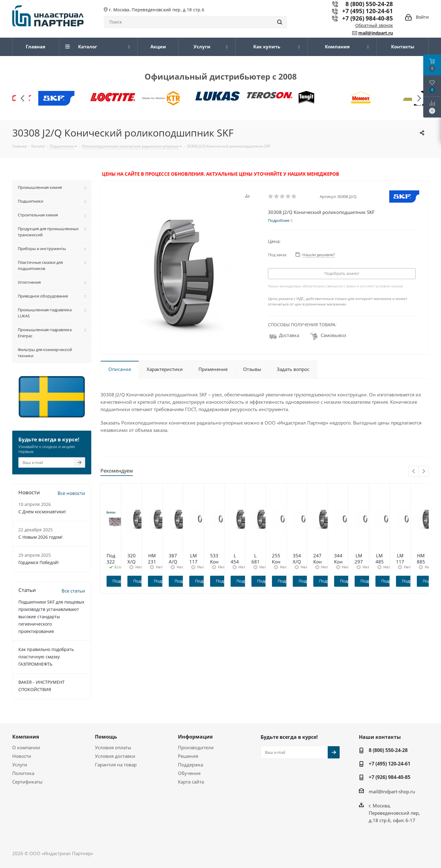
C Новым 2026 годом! (40, 537)
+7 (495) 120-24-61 (367, 11)
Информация (195, 737)
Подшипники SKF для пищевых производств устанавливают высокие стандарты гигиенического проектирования (51, 617)
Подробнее (141, 581)
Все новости (71, 493)
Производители (196, 747)
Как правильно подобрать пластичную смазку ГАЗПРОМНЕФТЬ (46, 657)
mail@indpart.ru (376, 33)
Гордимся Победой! (39, 562)
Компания (26, 737)
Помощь (106, 737)
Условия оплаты (113, 747)
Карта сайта (191, 782)
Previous (414, 471)
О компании (26, 747)
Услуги (20, 765)
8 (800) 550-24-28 (388, 750)
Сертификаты (27, 782)
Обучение (189, 773)
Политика (23, 773)
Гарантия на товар (116, 765)
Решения (188, 756)
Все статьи (73, 591)
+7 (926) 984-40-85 (367, 18)
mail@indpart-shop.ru (392, 791)
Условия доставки (115, 756)
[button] (419, 98)
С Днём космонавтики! (42, 512)
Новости (22, 756)
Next (424, 471)
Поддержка (190, 765)
